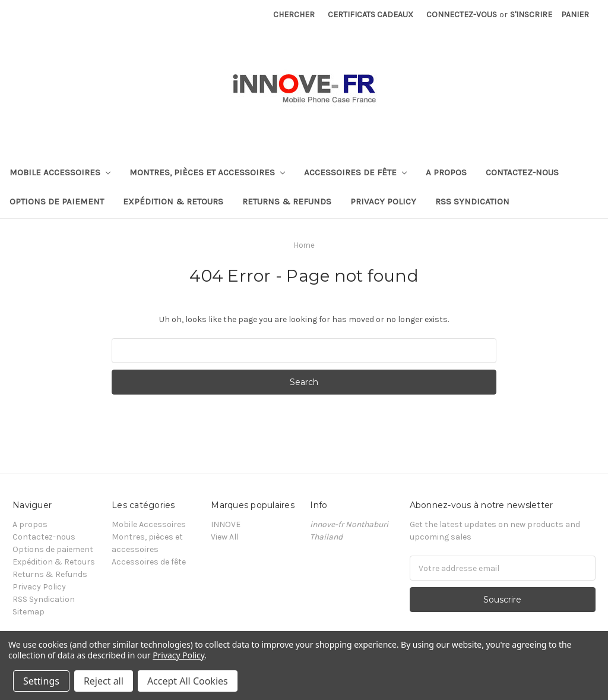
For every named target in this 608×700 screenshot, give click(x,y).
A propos (446, 172)
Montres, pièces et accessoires (207, 172)
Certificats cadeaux (370, 15)
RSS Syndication (472, 201)
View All (225, 537)
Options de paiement (57, 201)
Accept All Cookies (188, 681)
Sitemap (28, 612)
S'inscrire (531, 15)
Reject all (104, 681)
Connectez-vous (462, 15)
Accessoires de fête (355, 172)
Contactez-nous (522, 172)
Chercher (294, 15)
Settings (41, 681)
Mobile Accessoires (60, 172)
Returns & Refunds (287, 201)
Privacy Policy (383, 201)
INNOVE (226, 524)
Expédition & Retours (173, 201)
